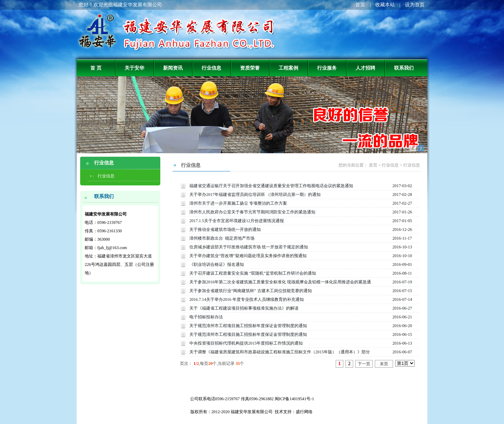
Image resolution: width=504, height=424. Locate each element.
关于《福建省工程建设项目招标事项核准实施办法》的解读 (244, 308)
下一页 (364, 364)
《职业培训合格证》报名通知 (217, 264)
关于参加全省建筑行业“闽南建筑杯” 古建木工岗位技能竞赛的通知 (251, 291)
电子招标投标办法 (206, 317)
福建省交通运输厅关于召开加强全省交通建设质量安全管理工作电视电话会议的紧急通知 (271, 186)
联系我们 (404, 68)
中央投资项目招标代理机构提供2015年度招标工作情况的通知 (246, 343)
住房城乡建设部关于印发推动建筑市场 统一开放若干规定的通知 (249, 247)
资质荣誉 (250, 68)
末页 (384, 364)
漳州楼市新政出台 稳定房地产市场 (222, 238)
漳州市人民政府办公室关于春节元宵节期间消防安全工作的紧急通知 (252, 212)
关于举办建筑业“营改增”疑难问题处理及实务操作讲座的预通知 (248, 256)
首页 (360, 5)
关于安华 (134, 68)
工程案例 (288, 68)
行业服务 (327, 68)
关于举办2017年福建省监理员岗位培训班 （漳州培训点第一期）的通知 (255, 195)
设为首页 (415, 5)
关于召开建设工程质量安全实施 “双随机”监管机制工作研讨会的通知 (253, 273)
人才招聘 (365, 68)
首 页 (96, 68)
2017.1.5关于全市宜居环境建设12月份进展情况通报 (237, 221)
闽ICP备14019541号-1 (295, 399)
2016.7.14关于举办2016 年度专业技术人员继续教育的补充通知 (247, 299)
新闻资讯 (173, 68)
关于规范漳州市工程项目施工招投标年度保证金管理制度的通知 (248, 326)
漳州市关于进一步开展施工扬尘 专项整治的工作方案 (238, 203)
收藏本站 (385, 5)
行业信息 (211, 68)
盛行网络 (304, 412)
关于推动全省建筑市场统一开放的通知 (225, 229)
